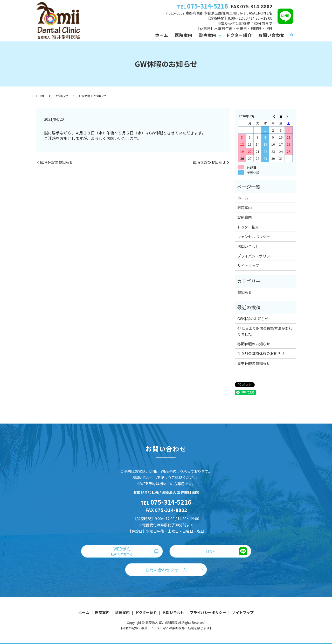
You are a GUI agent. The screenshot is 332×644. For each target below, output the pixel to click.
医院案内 (184, 35)
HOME (41, 96)
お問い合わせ (271, 35)
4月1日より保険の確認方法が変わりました (265, 331)
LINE (210, 551)
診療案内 (208, 35)
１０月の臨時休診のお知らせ (261, 353)
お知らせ (62, 96)
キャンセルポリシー (254, 237)
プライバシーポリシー (255, 256)
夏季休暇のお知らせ (254, 363)
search (292, 35)
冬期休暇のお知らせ (254, 344)
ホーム (162, 35)
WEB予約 (122, 551)
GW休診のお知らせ (253, 319)
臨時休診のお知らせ (57, 162)
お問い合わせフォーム (166, 570)
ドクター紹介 (239, 35)
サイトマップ (248, 266)
